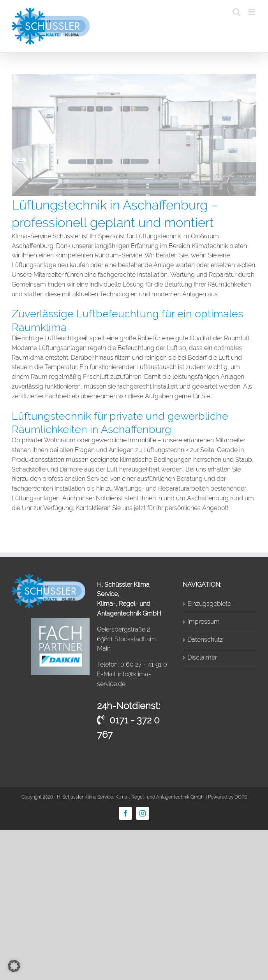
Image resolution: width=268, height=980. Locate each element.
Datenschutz (205, 640)
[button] (14, 966)
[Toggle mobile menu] (252, 12)
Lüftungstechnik (166, 450)
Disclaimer (202, 657)
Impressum (204, 622)
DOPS (241, 797)
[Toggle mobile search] (236, 12)
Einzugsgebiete (209, 604)
